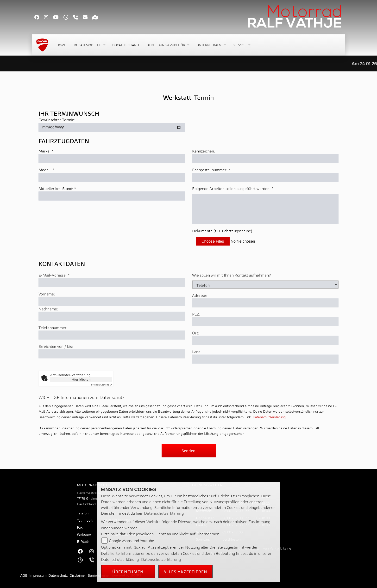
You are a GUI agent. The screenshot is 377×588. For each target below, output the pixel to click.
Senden (188, 451)
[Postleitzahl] (265, 341)
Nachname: (48, 328)
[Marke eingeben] (112, 159)
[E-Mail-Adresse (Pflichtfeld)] (112, 302)
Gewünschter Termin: (57, 120)
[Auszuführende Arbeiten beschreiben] (265, 209)
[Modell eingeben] (112, 177)
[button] (89, 45)
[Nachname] (112, 336)
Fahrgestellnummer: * (211, 170)
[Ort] (265, 360)
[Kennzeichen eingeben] (265, 159)
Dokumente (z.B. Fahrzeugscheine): (223, 231)
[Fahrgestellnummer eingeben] (265, 177)
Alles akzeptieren (185, 572)
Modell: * (47, 170)
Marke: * (46, 151)
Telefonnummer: (53, 347)
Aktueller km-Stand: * (57, 189)
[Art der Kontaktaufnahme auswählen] (265, 304)
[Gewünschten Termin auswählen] (112, 127)
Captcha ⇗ (101, 385)
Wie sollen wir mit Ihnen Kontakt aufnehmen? (231, 295)
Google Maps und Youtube (132, 541)
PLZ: (196, 334)
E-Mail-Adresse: (54, 295)
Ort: (196, 352)
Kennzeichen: (204, 151)
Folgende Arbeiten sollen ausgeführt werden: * (233, 189)
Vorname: (47, 313)
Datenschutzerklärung (269, 417)
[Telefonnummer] (112, 355)
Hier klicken (81, 379)
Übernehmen (128, 572)
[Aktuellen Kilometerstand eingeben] (112, 196)
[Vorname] (112, 321)
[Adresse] (265, 322)
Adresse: (200, 315)
